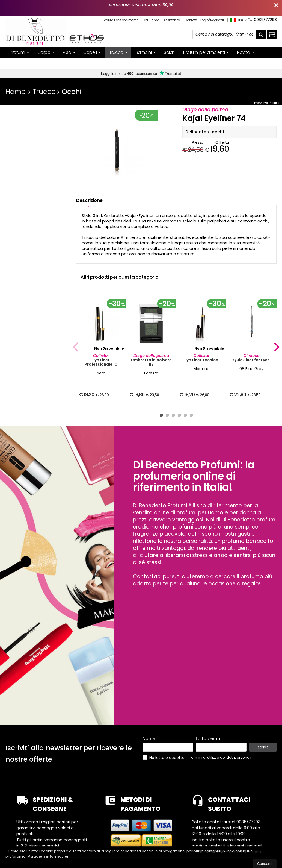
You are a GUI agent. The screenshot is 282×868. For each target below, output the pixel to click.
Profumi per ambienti (206, 52)
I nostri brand (82, 63)
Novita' (246, 52)
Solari (169, 52)
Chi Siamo (151, 20)
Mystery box (49, 63)
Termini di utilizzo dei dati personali (220, 757)
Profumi (20, 52)
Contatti (191, 20)
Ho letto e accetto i (165, 757)
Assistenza (172, 20)
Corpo (46, 52)
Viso (69, 52)
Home (16, 92)
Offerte (19, 63)
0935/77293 (262, 19)
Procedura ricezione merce (118, 20)
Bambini (146, 52)
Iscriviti (263, 747)
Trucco (118, 52)
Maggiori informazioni (49, 856)
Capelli (92, 52)
